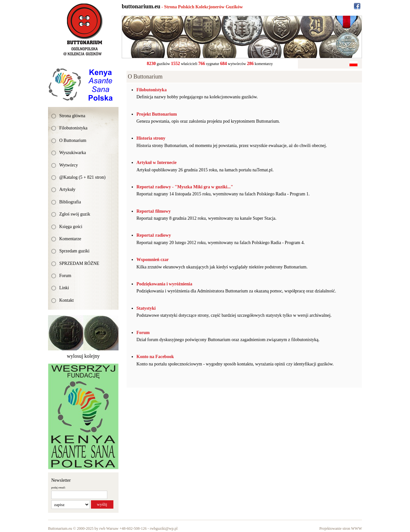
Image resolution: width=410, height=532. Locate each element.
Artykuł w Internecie (156, 163)
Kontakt (66, 300)
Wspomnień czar (153, 260)
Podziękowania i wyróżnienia (164, 284)
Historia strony (151, 138)
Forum (65, 276)
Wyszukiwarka (73, 153)
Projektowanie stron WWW (341, 528)
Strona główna (72, 116)
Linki (64, 288)
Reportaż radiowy (154, 235)
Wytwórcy (69, 165)
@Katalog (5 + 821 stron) (82, 177)
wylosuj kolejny (83, 356)
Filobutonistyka (73, 128)
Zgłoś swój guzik (75, 214)
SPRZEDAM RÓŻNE (79, 263)
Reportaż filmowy (154, 211)
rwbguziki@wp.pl (164, 528)
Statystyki (146, 308)
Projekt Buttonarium (157, 114)
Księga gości (71, 227)
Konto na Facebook (155, 357)
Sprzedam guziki (74, 251)
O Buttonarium (73, 140)
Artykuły (67, 189)
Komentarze (70, 239)
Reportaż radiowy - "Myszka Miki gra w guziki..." (185, 187)
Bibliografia (70, 202)
